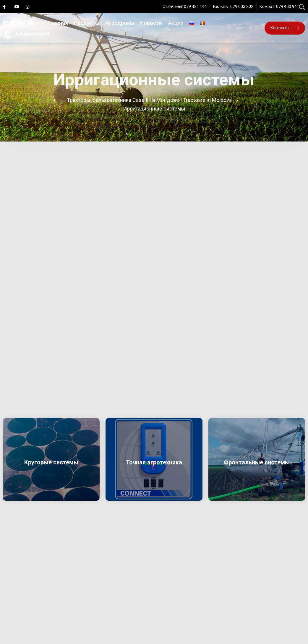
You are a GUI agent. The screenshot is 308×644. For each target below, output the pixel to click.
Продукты (87, 23)
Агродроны (120, 23)
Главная (58, 23)
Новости (151, 23)
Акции (176, 23)
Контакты (285, 28)
